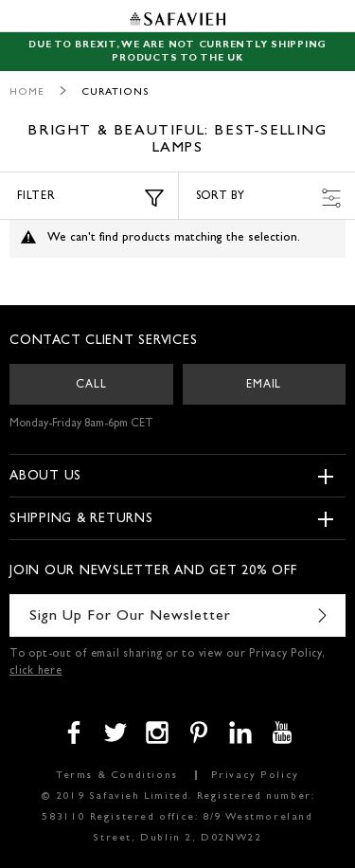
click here (36, 672)
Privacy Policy (255, 776)
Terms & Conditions (117, 776)
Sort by (269, 198)
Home (27, 92)
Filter (90, 198)
